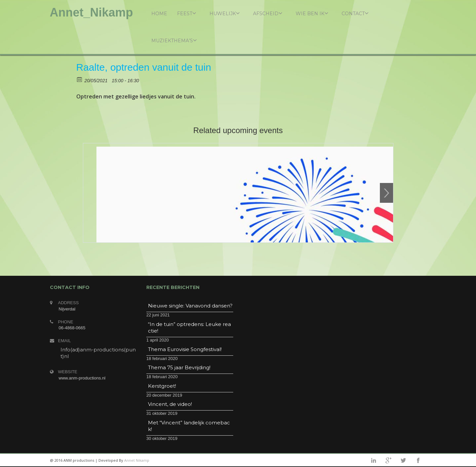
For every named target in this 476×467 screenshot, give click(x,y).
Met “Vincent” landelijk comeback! (189, 426)
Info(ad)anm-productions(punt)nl (98, 353)
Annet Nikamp (137, 460)
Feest (187, 13)
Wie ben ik (312, 13)
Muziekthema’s (174, 40)
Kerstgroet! (162, 386)
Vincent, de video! (170, 404)
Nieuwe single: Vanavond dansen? (190, 306)
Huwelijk (225, 13)
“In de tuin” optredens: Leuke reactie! (189, 327)
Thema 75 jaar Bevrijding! (179, 367)
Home (159, 14)
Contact (355, 13)
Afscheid (268, 13)
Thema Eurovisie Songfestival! (185, 349)
